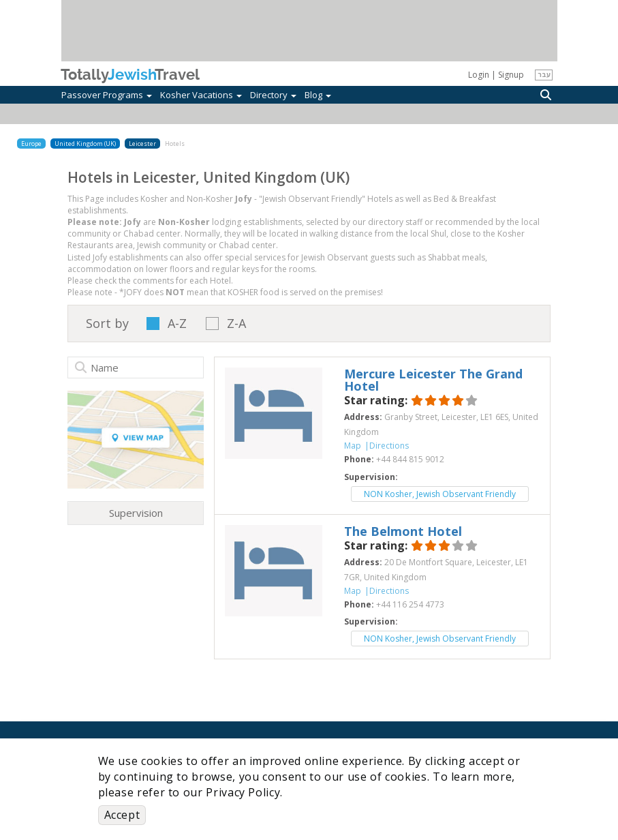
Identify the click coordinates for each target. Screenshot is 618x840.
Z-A (236, 324)
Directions (389, 446)
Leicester (142, 144)
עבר (544, 74)
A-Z (177, 324)
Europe (31, 144)
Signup (511, 75)
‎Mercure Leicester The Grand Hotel (433, 380)
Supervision (136, 513)
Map (353, 446)
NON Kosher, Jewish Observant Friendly (440, 494)
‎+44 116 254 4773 (410, 604)
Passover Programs (107, 95)
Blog (318, 95)
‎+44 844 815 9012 (410, 459)
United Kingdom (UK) (85, 144)
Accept (122, 815)
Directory (273, 95)
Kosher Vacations (201, 95)
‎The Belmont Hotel (403, 531)
